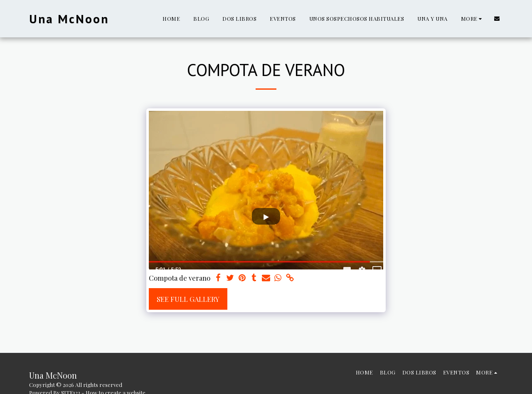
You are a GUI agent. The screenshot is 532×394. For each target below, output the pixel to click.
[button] (497, 18)
